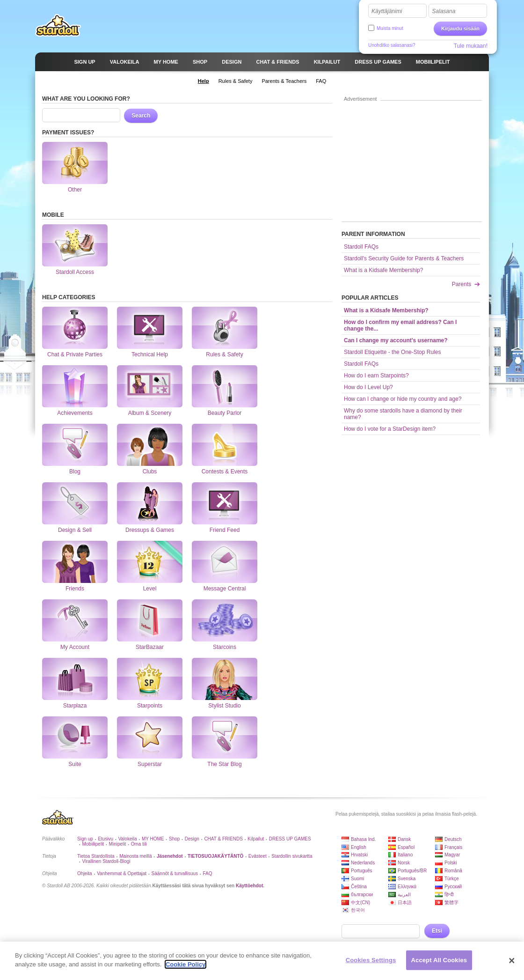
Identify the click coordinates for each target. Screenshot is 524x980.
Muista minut (390, 28)
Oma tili (139, 844)
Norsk (404, 863)
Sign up (85, 839)
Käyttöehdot (249, 886)
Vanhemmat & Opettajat (122, 873)
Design (192, 839)
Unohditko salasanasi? (392, 45)
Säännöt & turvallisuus (175, 873)
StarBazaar (150, 620)
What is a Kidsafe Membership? (383, 270)
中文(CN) (360, 903)
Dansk (404, 839)
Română (453, 871)
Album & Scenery (150, 386)
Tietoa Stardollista (96, 856)
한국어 (358, 910)
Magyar (452, 855)
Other (75, 163)
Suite (75, 737)
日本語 (405, 903)
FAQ (208, 873)
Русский (453, 887)
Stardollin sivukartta (292, 856)
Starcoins (225, 620)
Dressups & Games (150, 503)
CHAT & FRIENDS (223, 839)
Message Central (225, 562)
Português (362, 871)
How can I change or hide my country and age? (403, 399)
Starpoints (150, 679)
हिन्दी (449, 895)
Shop (174, 839)
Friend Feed (225, 503)
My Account (75, 620)
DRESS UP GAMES (290, 839)
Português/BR (412, 871)
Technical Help (150, 328)
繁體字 (451, 903)
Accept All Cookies (439, 964)
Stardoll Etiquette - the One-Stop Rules (392, 352)
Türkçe (452, 879)
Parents (462, 284)
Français (453, 847)
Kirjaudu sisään (460, 29)
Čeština (359, 887)
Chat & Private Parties (75, 328)
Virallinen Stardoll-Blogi (106, 861)
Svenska (407, 879)
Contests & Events (225, 445)
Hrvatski (359, 855)
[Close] (512, 965)
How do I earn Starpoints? (376, 376)
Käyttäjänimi (387, 11)
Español (406, 847)
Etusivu (106, 839)
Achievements (75, 386)
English (359, 847)
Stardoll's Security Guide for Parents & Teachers (404, 258)
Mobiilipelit (93, 844)
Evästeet (258, 856)
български (362, 895)
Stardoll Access (75, 245)
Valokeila (128, 839)
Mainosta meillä (135, 856)
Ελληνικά (407, 887)
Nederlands (363, 863)
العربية (404, 895)
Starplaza (75, 679)
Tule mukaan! (471, 46)
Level (150, 562)
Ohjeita (85, 873)
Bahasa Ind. (363, 839)
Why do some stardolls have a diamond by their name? (403, 414)
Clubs (150, 445)
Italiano (405, 855)
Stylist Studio (225, 679)
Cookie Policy (186, 969)
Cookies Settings (371, 964)
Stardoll (58, 25)
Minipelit (118, 844)
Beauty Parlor (225, 386)
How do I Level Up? (368, 387)
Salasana (444, 11)
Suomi (357, 879)
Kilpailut (256, 839)
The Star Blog (225, 737)
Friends (75, 562)
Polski (451, 863)
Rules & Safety (225, 328)
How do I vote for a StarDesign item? (390, 429)
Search (141, 116)
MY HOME (153, 839)
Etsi (437, 931)
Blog (75, 445)
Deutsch (453, 839)
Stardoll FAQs (361, 247)
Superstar (150, 737)
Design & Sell (75, 503)
